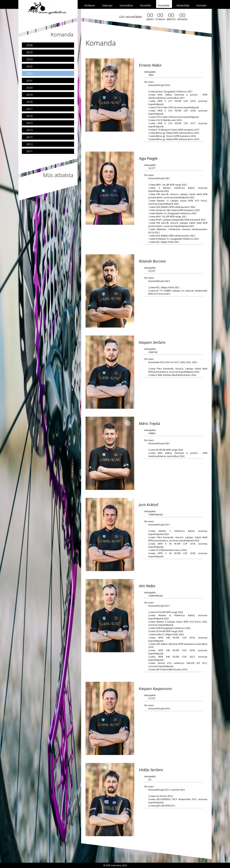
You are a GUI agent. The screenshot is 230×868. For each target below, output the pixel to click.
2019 (29, 95)
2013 (29, 137)
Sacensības (126, 5)
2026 (29, 45)
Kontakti (201, 5)
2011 (29, 151)
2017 (29, 109)
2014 (29, 130)
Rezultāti (145, 5)
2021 (29, 80)
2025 (29, 52)
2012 (29, 144)
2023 (29, 66)
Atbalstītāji (183, 5)
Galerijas (107, 5)
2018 (29, 102)
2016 (29, 116)
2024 (29, 59)
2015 (29, 123)
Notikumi (90, 5)
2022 (29, 73)
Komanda (164, 5)
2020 (29, 88)
